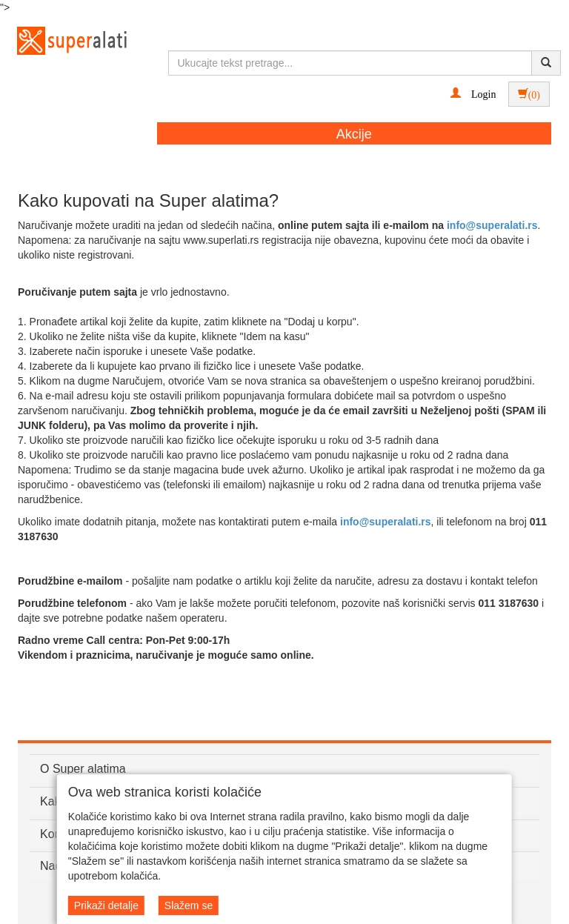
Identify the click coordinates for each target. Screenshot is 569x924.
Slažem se (189, 905)
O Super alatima (83, 769)
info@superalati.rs (492, 225)
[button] (473, 93)
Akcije (354, 134)
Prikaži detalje (106, 905)
